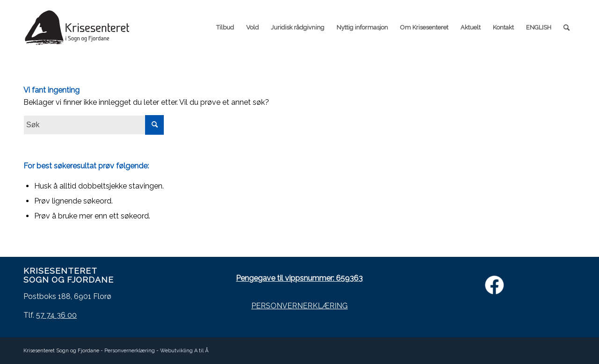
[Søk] (566, 28)
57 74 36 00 (56, 315)
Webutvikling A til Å (184, 351)
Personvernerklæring (130, 351)
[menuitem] (225, 28)
